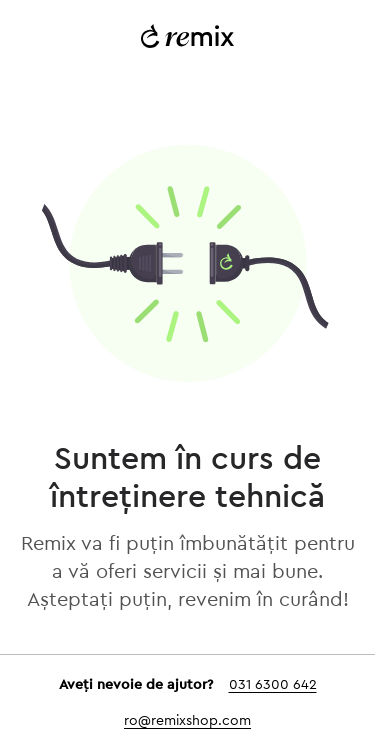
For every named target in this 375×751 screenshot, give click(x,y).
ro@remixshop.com (187, 721)
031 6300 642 (273, 685)
